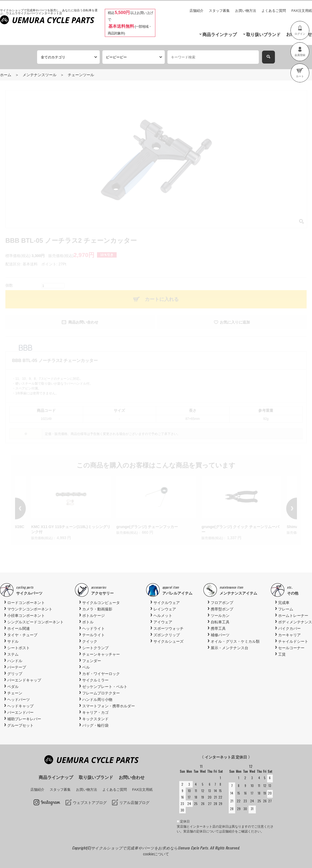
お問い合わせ (132, 777)
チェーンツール (81, 75)
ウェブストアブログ (90, 803)
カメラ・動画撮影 (97, 609)
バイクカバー (289, 628)
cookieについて (156, 854)
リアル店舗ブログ (134, 803)
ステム (13, 654)
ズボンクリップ (167, 635)
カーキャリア (289, 635)
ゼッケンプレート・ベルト (105, 687)
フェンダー (92, 661)
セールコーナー (291, 648)
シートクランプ (95, 648)
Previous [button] (28, 508)
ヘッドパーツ (19, 700)
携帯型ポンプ (222, 609)
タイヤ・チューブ (22, 635)
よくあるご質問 (274, 11)
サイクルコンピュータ (101, 603)
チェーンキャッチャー (101, 654)
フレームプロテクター (101, 693)
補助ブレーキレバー (24, 719)
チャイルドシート (293, 641)
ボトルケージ (94, 616)
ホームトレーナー (293, 616)
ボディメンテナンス (295, 622)
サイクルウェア (167, 603)
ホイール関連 (19, 628)
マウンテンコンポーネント (30, 609)
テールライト (94, 635)
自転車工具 (220, 622)
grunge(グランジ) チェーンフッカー (147, 527)
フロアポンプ (222, 603)
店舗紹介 (196, 11)
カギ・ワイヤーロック (101, 674)
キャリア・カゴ (95, 712)
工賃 (282, 654)
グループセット (20, 725)
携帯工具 (218, 628)
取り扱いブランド (263, 35)
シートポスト (19, 648)
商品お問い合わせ (83, 322)
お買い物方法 (246, 11)
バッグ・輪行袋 (95, 725)
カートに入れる (162, 299)
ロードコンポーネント (26, 603)
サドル (13, 641)
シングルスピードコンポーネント (35, 622)
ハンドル (15, 661)
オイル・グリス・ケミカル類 (235, 641)
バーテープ (17, 667)
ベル (86, 667)
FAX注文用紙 (302, 11)
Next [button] (284, 508)
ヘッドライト (94, 628)
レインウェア (165, 609)
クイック (90, 641)
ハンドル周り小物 (97, 700)
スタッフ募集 (219, 11)
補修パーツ (220, 635)
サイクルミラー (95, 680)
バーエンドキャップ (24, 680)
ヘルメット (163, 616)
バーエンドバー (20, 712)
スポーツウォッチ (168, 628)
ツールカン (220, 616)
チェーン (15, 693)
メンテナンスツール (40, 75)
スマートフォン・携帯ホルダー (109, 706)
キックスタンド (95, 719)
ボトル (88, 622)
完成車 (284, 603)
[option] (156, 506)
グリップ (15, 674)
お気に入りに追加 (235, 322)
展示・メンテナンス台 (229, 648)
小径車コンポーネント (26, 616)
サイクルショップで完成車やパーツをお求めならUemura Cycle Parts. (150, 848)
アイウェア (163, 622)
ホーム (6, 75)
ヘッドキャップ (20, 706)
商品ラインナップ (220, 35)
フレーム (286, 609)
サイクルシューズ (168, 641)
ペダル (13, 687)
